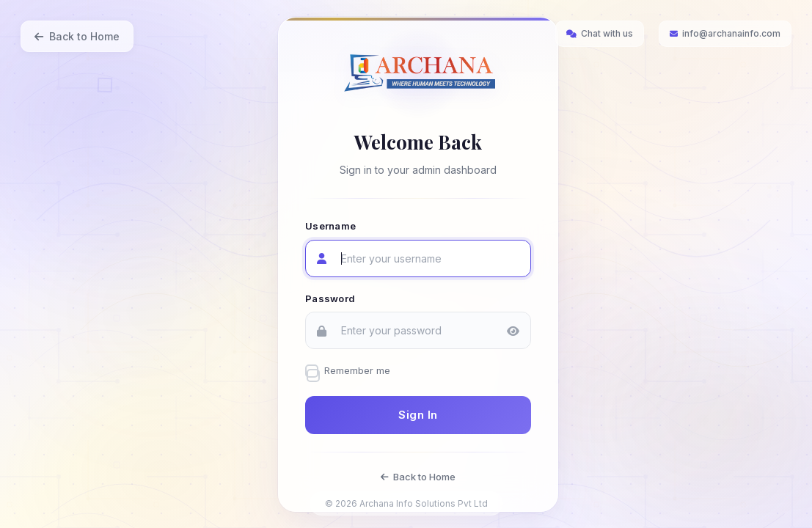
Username (330, 226)
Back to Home (77, 36)
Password (330, 298)
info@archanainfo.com (725, 33)
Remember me (357, 370)
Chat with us (600, 33)
